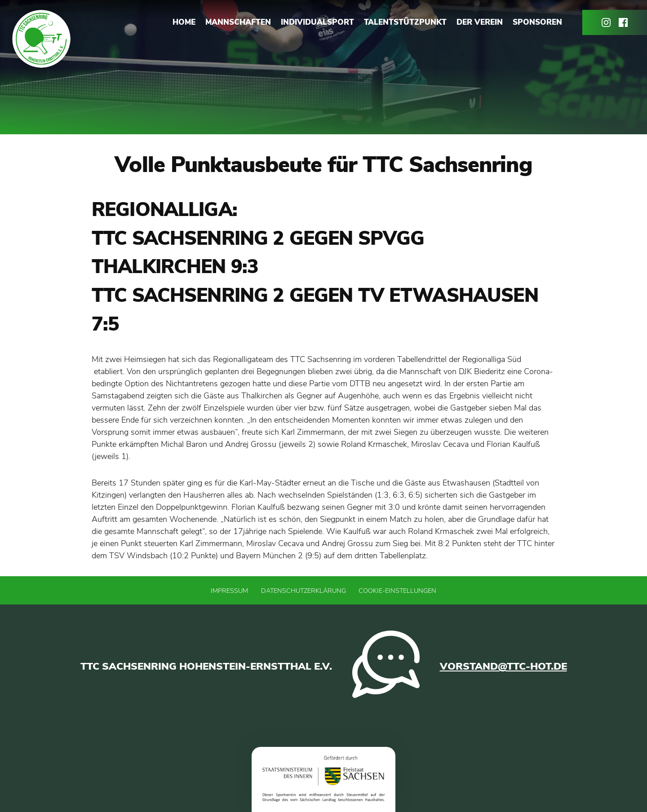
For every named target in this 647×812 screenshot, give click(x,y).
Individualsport (317, 22)
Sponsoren (537, 22)
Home (184, 22)
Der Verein (480, 22)
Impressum (229, 591)
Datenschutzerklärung (304, 591)
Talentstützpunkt (405, 22)
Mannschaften (238, 22)
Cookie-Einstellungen (397, 591)
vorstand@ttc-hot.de (503, 666)
